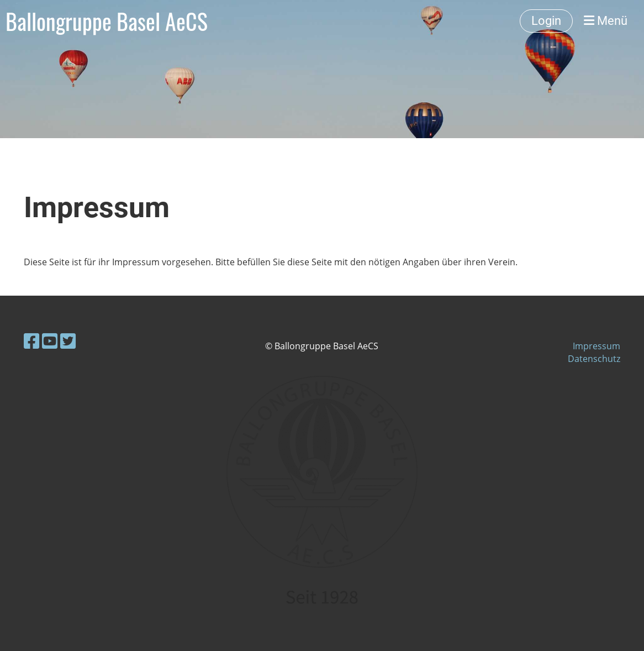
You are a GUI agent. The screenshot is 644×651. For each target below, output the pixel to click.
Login (546, 21)
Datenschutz (594, 359)
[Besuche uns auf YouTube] (50, 341)
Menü (606, 21)
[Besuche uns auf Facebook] (31, 341)
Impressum (597, 346)
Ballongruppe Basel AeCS (107, 21)
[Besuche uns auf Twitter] (68, 341)
